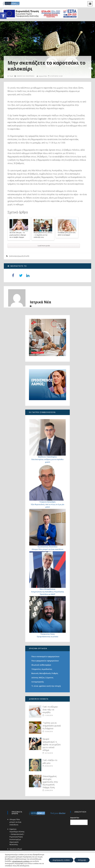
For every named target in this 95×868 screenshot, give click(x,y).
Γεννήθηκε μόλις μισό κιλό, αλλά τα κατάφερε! (67, 234)
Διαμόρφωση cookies (61, 860)
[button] (3, 16)
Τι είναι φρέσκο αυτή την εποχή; (46, 686)
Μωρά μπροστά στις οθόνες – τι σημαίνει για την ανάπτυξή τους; (43, 235)
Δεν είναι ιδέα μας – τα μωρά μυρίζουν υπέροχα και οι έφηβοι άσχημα (18, 235)
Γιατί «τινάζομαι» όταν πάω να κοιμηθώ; (50, 710)
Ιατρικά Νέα (42, 76)
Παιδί (10, 76)
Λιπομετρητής (38, 682)
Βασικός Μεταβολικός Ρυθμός (45, 673)
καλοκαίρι (13, 256)
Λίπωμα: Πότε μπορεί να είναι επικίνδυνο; (48, 549)
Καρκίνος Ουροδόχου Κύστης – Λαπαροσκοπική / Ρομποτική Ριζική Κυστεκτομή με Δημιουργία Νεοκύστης (17, 837)
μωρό (21, 256)
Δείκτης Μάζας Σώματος (42, 677)
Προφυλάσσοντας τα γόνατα (47, 637)
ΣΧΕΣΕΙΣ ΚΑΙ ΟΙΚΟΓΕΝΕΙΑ (24, 76)
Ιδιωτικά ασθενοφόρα (41, 665)
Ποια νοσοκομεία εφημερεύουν (45, 656)
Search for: (75, 818)
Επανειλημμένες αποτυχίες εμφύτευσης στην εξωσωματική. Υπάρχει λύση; (50, 782)
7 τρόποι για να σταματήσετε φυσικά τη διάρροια (52, 726)
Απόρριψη (82, 860)
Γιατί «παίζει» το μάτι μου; (50, 762)
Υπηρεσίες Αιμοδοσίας (42, 669)
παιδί (27, 256)
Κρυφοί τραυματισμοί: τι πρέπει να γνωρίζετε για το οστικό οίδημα (52, 745)
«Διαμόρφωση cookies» (21, 861)
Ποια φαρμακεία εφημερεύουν (45, 661)
